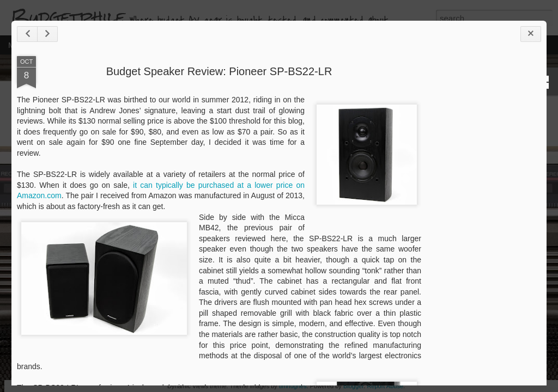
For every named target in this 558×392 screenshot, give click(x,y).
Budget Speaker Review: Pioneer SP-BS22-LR (212, 94)
